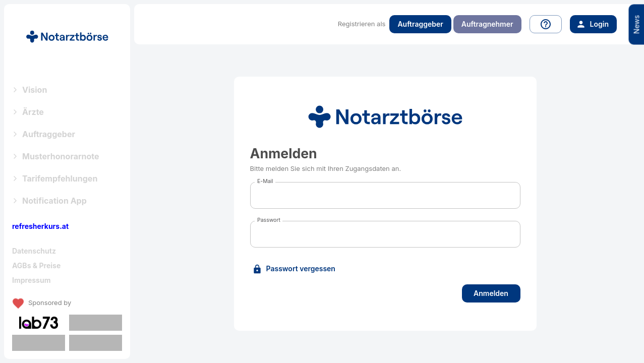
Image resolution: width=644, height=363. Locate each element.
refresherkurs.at (40, 226)
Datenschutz (34, 251)
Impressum (31, 280)
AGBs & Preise (36, 265)
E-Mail (265, 181)
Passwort (269, 220)
